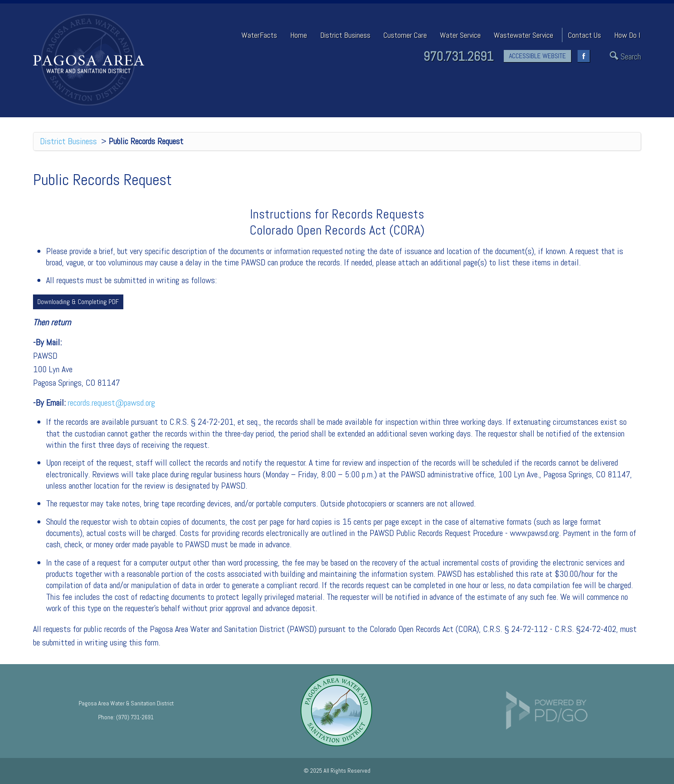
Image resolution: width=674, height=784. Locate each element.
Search (631, 57)
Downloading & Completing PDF (78, 302)
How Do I (627, 35)
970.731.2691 (458, 56)
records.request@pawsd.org (111, 403)
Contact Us (585, 35)
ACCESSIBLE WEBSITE (537, 56)
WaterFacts (259, 35)
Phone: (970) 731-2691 (126, 717)
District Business (68, 141)
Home (299, 35)
